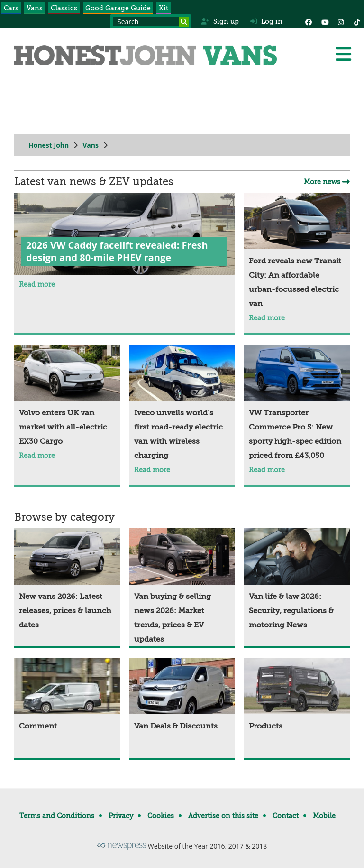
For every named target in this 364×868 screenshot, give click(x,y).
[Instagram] (341, 21)
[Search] (184, 22)
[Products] (297, 695)
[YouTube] (325, 21)
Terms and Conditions (57, 816)
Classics (64, 8)
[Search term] (151, 21)
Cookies (161, 816)
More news (327, 182)
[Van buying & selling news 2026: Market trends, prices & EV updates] (182, 587)
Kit (164, 8)
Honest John (49, 145)
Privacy (121, 816)
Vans (35, 8)
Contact (286, 816)
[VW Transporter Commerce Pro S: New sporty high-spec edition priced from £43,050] (297, 404)
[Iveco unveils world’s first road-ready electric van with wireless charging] (182, 404)
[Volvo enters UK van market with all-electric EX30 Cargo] (67, 397)
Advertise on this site (223, 816)
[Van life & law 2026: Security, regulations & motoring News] (297, 580)
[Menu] (343, 54)
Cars (11, 8)
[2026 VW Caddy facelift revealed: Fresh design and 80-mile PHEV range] (124, 235)
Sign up (220, 21)
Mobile (324, 816)
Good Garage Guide (118, 8)
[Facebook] (309, 21)
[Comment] (67, 695)
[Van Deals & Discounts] (182, 695)
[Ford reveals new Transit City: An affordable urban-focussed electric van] (297, 252)
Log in (266, 21)
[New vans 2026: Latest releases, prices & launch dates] (67, 580)
